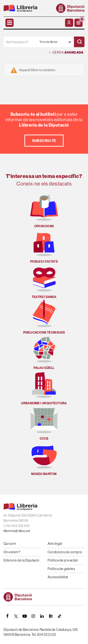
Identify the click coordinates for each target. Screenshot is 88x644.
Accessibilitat (58, 577)
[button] (78, 23)
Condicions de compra (65, 552)
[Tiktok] (59, 616)
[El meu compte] (69, 23)
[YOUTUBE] (25, 616)
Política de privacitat (63, 560)
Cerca (66, 52)
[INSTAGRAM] (33, 616)
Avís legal (55, 543)
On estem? (12, 552)
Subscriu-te (44, 141)
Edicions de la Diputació (21, 560)
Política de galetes (61, 569)
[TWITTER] (16, 616)
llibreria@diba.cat (17, 531)
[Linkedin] (42, 616)
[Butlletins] (51, 616)
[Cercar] (79, 42)
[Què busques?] (20, 42)
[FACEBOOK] (7, 616)
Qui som (10, 543)
